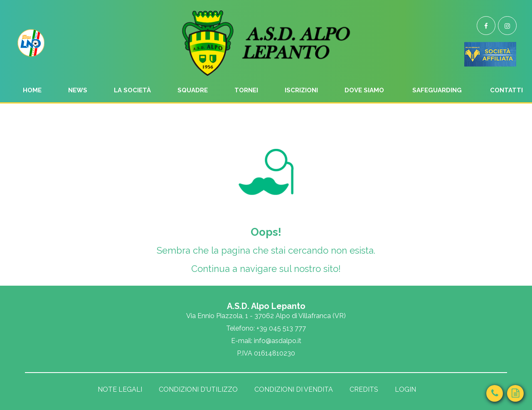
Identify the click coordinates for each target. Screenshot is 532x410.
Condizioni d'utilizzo (198, 389)
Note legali (120, 389)
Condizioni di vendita (294, 389)
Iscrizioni (301, 90)
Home (32, 90)
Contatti (506, 90)
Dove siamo (364, 90)
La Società (132, 90)
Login (405, 389)
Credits (364, 389)
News (78, 90)
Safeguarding (437, 90)
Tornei (246, 90)
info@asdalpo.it (278, 341)
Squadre (193, 90)
